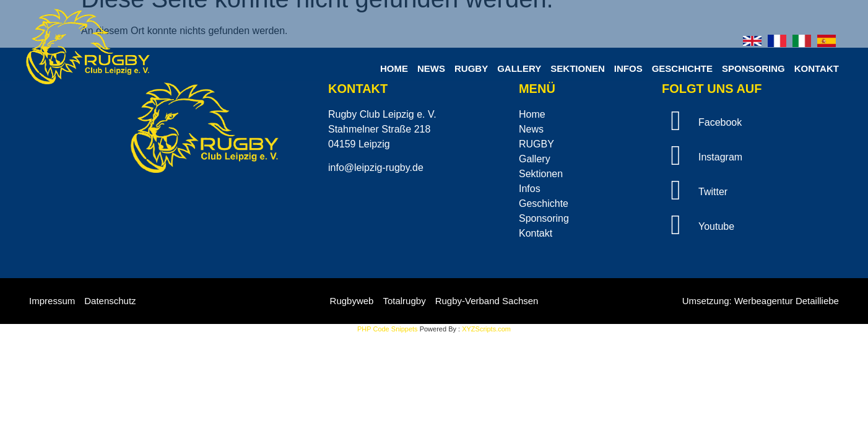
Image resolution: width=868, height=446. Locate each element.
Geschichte (682, 68)
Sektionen (578, 68)
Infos (628, 68)
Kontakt (817, 68)
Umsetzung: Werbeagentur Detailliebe (761, 301)
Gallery (519, 68)
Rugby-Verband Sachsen (487, 301)
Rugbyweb (352, 301)
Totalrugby (404, 301)
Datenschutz (110, 301)
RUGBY (471, 68)
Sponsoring (753, 68)
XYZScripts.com (486, 329)
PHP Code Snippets (388, 329)
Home (394, 68)
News (431, 68)
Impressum (52, 301)
